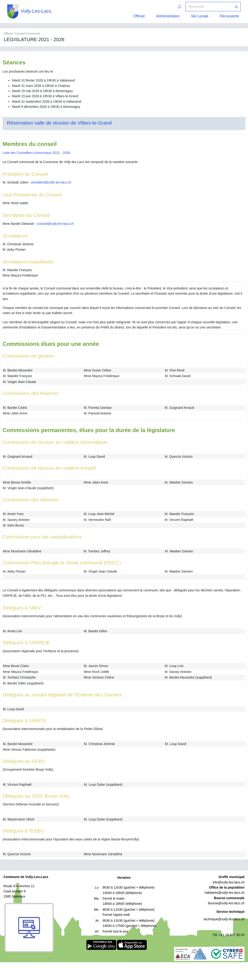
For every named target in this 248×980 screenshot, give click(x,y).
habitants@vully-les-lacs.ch (225, 893)
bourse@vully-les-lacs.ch (226, 903)
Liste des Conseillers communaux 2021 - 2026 (36, 153)
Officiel (139, 16)
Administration (168, 16)
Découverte (229, 16)
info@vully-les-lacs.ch (229, 882)
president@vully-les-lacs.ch (51, 182)
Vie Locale (200, 16)
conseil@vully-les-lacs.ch (55, 224)
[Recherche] (209, 7)
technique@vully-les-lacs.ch (224, 919)
